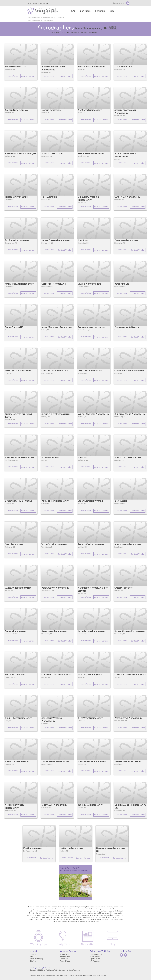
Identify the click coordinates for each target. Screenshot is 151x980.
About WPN (34, 954)
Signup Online (95, 959)
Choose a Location (34, 18)
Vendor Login (44, 3)
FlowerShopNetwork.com (54, 976)
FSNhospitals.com (100, 976)
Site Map (33, 961)
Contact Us (64, 959)
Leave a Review (13, 76)
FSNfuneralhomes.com (84, 976)
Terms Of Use (65, 961)
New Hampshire (48, 18)
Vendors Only (65, 956)
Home (72, 11)
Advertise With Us (33, 3)
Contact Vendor (28, 76)
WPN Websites (95, 961)
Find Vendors (85, 11)
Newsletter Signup (119, 3)
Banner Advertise (96, 954)
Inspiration (101, 11)
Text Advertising (95, 956)
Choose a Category (34, 20)
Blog (112, 11)
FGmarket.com (69, 976)
